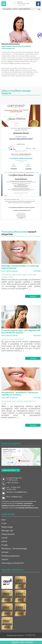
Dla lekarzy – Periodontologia (14, 549)
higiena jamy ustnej (17, 275)
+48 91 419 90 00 (12, 483)
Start (4, 520)
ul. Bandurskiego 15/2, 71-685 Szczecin (14, 479)
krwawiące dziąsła (32, 275)
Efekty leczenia (8, 534)
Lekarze (15, 9)
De (39, 9)
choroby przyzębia (6, 275)
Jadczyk (24, 275)
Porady (4, 545)
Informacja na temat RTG (13, 563)
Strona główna (7, 9)
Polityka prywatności (10, 556)
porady (17, 339)
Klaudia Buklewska (24, 9)
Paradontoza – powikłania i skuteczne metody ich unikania (20, 394)
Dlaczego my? (7, 531)
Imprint (5, 559)
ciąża (8, 339)
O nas (4, 523)
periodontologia (27, 401)
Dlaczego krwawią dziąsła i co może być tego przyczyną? (20, 267)
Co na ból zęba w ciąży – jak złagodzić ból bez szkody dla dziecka (21, 331)
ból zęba (4, 339)
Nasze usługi (7, 527)
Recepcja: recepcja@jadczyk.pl (17, 492)
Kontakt (5, 552)
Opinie (4, 541)
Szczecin (11, 277)
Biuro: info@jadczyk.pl (14, 497)
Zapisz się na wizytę (11, 470)
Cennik (4, 538)
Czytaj (33, 296)
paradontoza (20, 401)
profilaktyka (5, 277)
